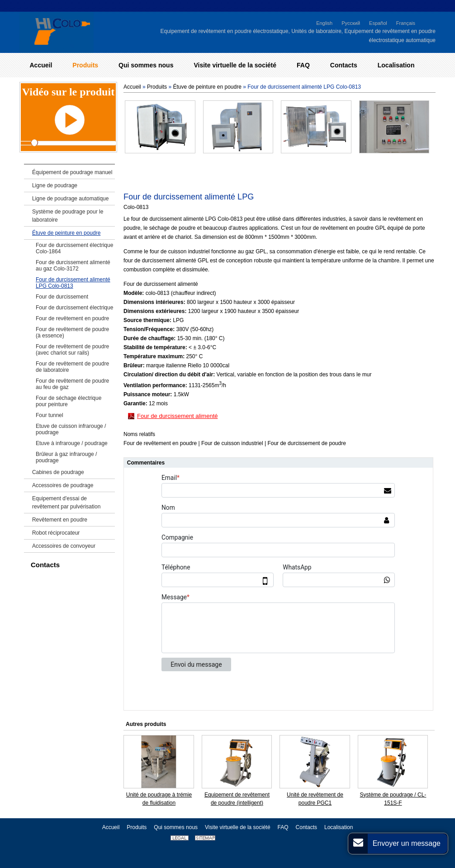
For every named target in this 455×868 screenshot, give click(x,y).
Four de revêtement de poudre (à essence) (72, 332)
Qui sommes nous (176, 827)
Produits (157, 87)
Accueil (132, 87)
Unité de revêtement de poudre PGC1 (315, 799)
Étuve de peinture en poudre (207, 87)
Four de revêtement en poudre (72, 318)
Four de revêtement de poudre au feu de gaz (72, 384)
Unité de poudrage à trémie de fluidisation (159, 799)
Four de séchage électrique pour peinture (69, 401)
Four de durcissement (62, 297)
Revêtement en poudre (60, 520)
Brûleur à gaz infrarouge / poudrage (66, 457)
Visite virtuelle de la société (238, 827)
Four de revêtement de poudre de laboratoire (72, 367)
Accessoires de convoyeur (64, 546)
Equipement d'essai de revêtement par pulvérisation (66, 503)
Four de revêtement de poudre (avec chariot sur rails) (72, 350)
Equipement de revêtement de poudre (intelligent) (237, 799)
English (324, 23)
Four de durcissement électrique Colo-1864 (74, 248)
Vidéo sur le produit (68, 92)
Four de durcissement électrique (74, 308)
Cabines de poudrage (58, 472)
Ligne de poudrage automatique (70, 199)
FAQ (283, 827)
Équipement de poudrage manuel (72, 172)
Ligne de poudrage (55, 185)
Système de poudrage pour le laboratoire (68, 216)
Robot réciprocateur (56, 533)
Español (378, 23)
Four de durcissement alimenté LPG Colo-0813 (73, 283)
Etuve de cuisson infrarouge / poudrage (71, 429)
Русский (351, 23)
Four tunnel (50, 415)
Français (406, 23)
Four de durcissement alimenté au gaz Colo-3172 (73, 266)
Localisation (339, 827)
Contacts (45, 565)
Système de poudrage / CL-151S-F (393, 799)
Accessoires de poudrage (63, 485)
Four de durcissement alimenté (177, 416)
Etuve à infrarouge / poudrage (72, 443)
